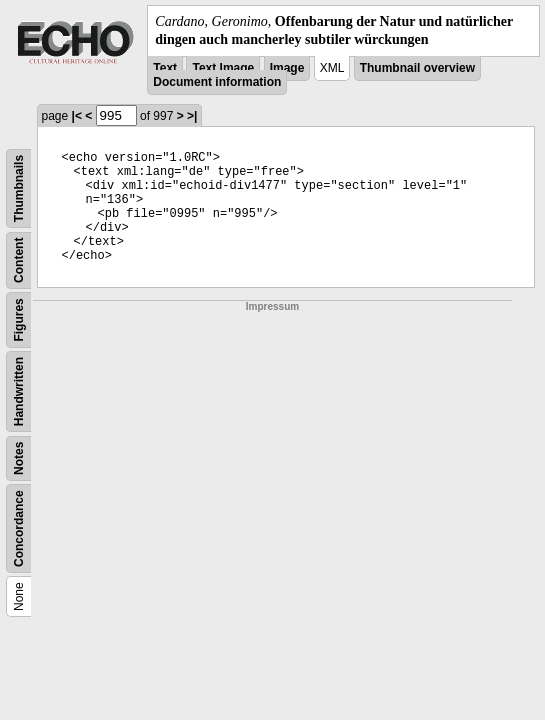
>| (192, 116)
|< (77, 116)
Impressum (272, 306)
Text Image (223, 68)
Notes (19, 458)
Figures (19, 320)
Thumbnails (19, 188)
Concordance (19, 529)
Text (165, 68)
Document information (217, 82)
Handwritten (19, 391)
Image (287, 68)
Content (19, 260)
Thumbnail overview (417, 68)
